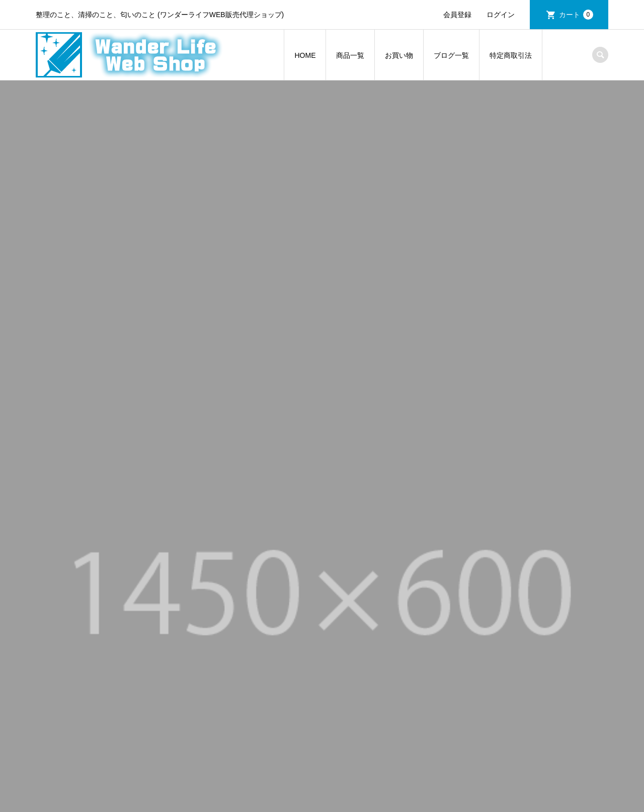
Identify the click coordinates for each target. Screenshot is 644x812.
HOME (305, 55)
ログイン (501, 15)
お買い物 (399, 55)
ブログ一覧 (451, 55)
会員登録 (457, 15)
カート (576, 15)
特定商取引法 (511, 55)
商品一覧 (350, 55)
